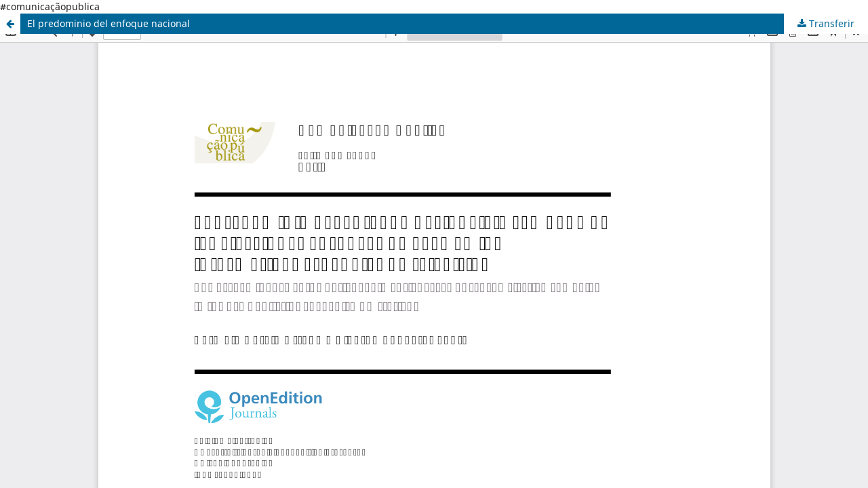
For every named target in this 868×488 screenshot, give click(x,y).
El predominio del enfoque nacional (108, 23)
